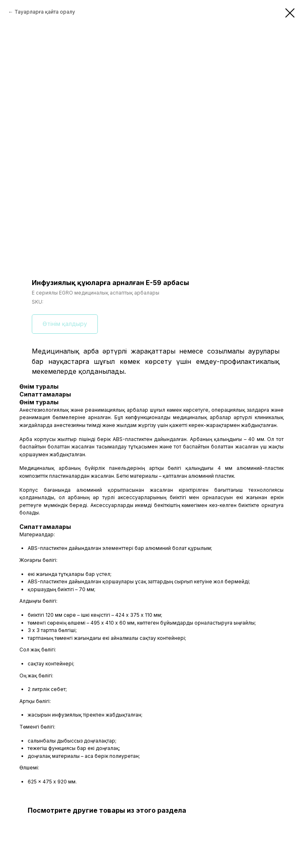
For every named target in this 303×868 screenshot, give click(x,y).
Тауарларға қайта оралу (45, 12)
